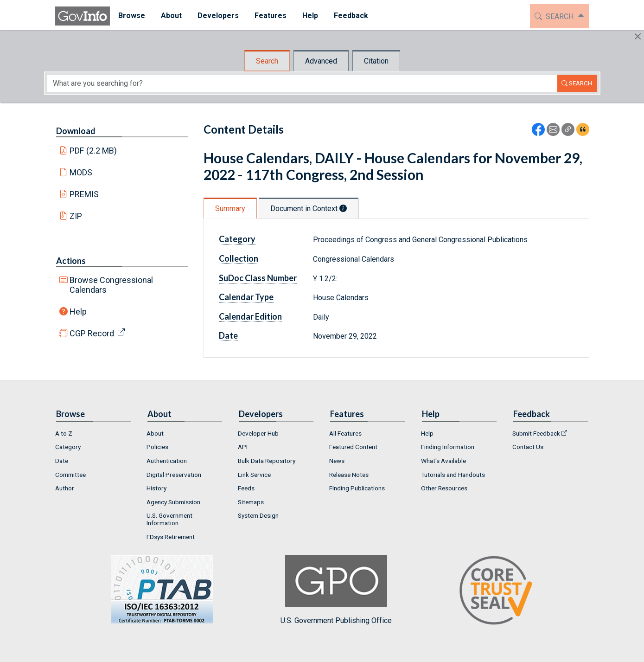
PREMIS (84, 194)
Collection (239, 258)
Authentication (167, 461)
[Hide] (638, 36)
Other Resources (444, 488)
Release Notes (349, 475)
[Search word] (302, 83)
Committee (70, 475)
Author (65, 488)
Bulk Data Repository (267, 461)
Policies (157, 447)
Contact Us (528, 447)
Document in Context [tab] (309, 209)
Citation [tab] (376, 61)
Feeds (246, 488)
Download (76, 131)
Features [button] (270, 16)
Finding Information (448, 447)
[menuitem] (131, 16)
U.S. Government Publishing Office (336, 590)
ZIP (76, 216)
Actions (71, 261)
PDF (93, 151)
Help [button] (310, 16)
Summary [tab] (230, 209)
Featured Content (353, 447)
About (155, 433)
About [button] (171, 16)
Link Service (254, 475)
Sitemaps (251, 502)
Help (78, 312)
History (156, 488)
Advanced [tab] (321, 61)
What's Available (443, 461)
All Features (345, 433)
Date (228, 335)
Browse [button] (131, 16)
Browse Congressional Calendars (111, 285)
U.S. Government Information (169, 519)
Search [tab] (267, 61)
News (337, 461)
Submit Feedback (536, 433)
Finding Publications (357, 488)
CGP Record (92, 333)
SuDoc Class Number (258, 278)
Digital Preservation (174, 475)
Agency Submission (173, 502)
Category (237, 239)
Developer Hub (258, 433)
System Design (258, 515)
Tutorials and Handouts (453, 475)
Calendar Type (246, 297)
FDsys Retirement (171, 537)
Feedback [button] (351, 16)
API (243, 447)
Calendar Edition (250, 316)
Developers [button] (218, 16)
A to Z (64, 433)
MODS (81, 172)
